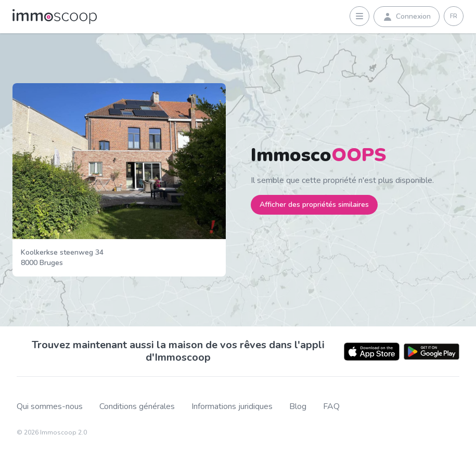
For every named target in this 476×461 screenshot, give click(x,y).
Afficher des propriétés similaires (314, 205)
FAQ (331, 407)
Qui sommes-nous (50, 407)
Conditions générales (137, 407)
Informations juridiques (232, 407)
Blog (298, 407)
